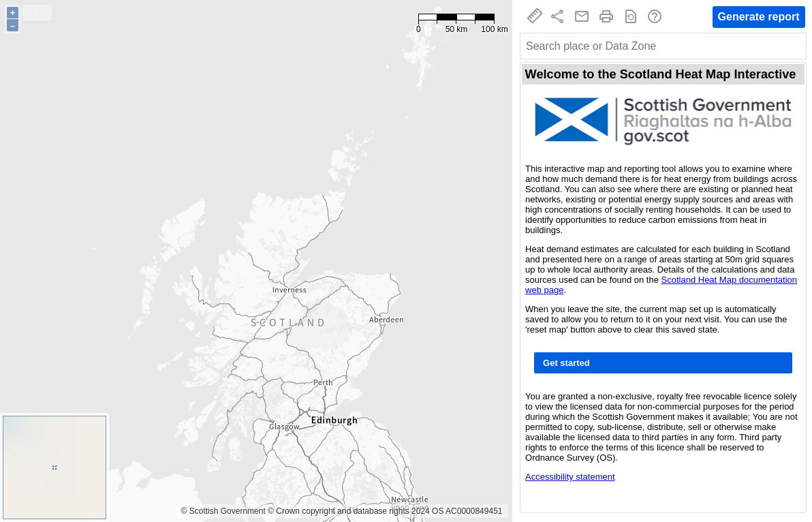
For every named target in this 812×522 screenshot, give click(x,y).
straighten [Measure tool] (535, 16)
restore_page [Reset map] (631, 16)
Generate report (759, 17)
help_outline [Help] (655, 16)
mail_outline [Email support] (582, 16)
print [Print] (606, 16)
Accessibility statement (570, 477)
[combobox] (663, 46)
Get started (566, 363)
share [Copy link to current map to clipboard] (557, 16)
